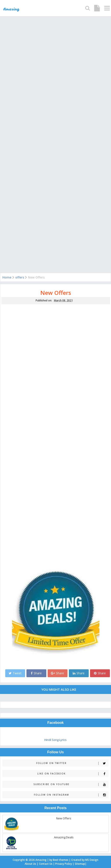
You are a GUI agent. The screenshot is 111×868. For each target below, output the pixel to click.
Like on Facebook (73, 774)
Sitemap (80, 864)
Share (36, 673)
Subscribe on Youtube (71, 784)
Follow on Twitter (72, 763)
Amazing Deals (64, 837)
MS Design (92, 860)
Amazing (41, 860)
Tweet (15, 673)
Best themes (61, 860)
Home (7, 277)
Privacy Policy (64, 864)
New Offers (56, 293)
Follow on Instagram (71, 795)
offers (20, 277)
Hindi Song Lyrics (55, 740)
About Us (30, 864)
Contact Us (46, 864)
